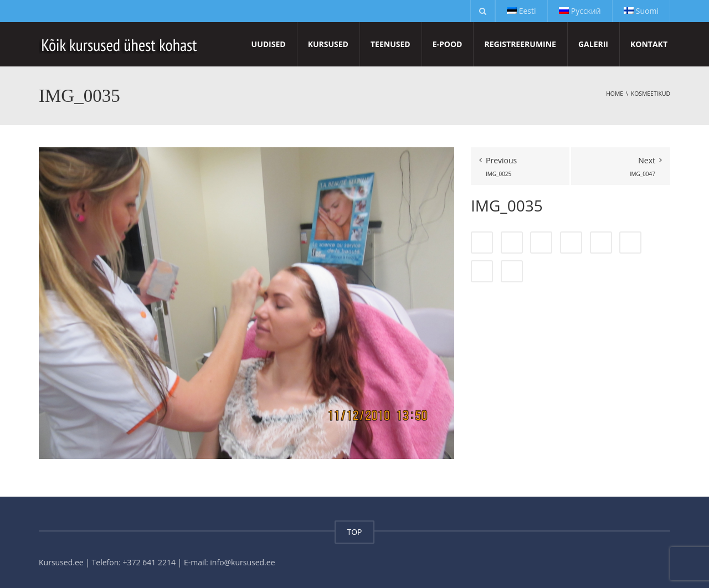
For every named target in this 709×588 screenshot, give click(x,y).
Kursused (328, 44)
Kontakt (649, 44)
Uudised (269, 44)
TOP (354, 532)
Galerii (593, 44)
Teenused (391, 44)
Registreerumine (520, 44)
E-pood (448, 44)
